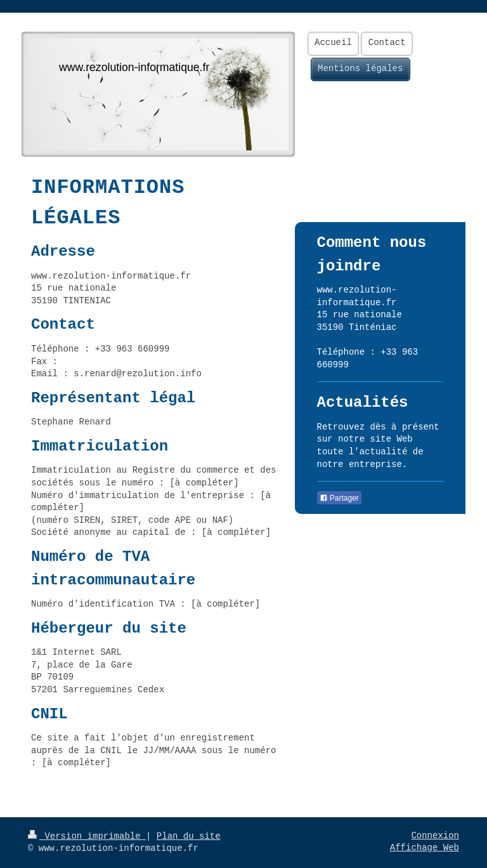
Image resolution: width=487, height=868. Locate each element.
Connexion (435, 836)
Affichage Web (425, 848)
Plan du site (189, 836)
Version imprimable (87, 836)
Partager (339, 498)
